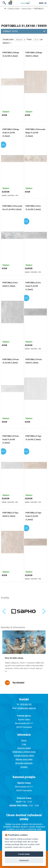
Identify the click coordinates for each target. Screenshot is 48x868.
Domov (24, 740)
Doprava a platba (24, 748)
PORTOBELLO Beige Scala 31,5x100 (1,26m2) (11, 133)
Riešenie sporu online (24, 759)
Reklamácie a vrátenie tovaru (24, 752)
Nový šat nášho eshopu (14, 658)
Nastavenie (24, 860)
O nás (24, 744)
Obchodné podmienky (24, 763)
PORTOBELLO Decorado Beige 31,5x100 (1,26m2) (35, 133)
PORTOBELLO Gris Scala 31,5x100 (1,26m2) (33, 286)
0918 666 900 (26, 704)
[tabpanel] (24, 660)
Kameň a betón (27, 8)
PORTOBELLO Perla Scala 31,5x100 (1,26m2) (11, 439)
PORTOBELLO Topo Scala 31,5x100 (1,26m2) (33, 516)
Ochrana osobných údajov (24, 756)
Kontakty (24, 767)
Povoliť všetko (24, 854)
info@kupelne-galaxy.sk (27, 708)
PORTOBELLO (39, 8)
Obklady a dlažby (14, 8)
